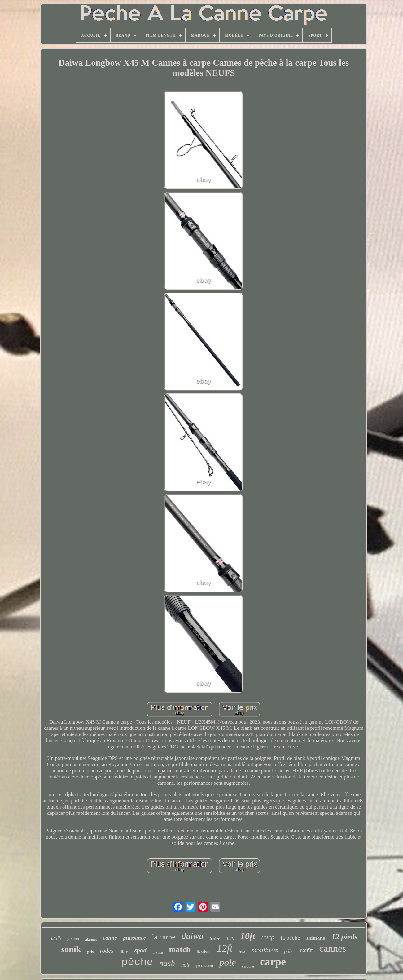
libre (124, 952)
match (180, 949)
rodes (107, 951)
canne (110, 938)
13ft (306, 951)
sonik (71, 949)
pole (228, 962)
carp (268, 937)
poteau (73, 939)
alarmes (91, 939)
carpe (273, 962)
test (242, 951)
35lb (230, 938)
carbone (248, 966)
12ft (225, 948)
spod (141, 950)
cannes (333, 948)
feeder (215, 939)
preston (205, 966)
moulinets (265, 950)
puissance (135, 938)
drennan (158, 953)
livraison (204, 952)
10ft (247, 936)
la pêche (290, 938)
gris (90, 952)
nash (167, 963)
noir (186, 965)
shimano (316, 938)
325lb (55, 938)
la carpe (164, 937)
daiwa (193, 936)
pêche (137, 962)
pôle (288, 951)
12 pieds (344, 937)
